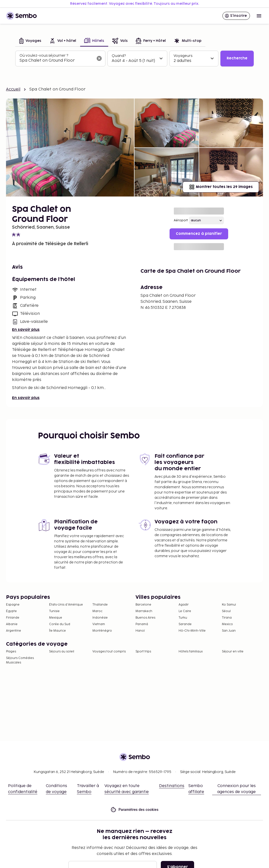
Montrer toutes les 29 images (221, 187)
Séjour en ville (233, 652)
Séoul (226, 611)
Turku (183, 618)
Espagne (13, 605)
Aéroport (181, 220)
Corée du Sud (60, 624)
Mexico (227, 624)
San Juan (229, 631)
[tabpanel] (134, 59)
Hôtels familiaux (191, 652)
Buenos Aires (145, 618)
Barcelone (143, 605)
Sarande (185, 624)
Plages (11, 652)
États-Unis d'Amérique (66, 605)
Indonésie (100, 618)
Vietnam (99, 624)
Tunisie (54, 611)
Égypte (11, 611)
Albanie (12, 624)
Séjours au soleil (62, 652)
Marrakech (144, 611)
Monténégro (102, 631)
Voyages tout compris (109, 652)
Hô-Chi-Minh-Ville (192, 631)
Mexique (56, 618)
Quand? (119, 56)
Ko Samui (229, 605)
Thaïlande (100, 605)
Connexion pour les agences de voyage (236, 789)
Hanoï (140, 631)
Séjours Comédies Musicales (20, 660)
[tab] (30, 41)
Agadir (184, 605)
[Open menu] (259, 16)
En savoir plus (26, 330)
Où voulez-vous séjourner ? (44, 56)
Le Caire (185, 611)
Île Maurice (57, 631)
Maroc (97, 611)
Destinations (172, 786)
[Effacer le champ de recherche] (99, 58)
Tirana (227, 618)
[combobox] (56, 61)
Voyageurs (183, 56)
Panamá (142, 624)
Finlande (13, 618)
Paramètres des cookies (134, 810)
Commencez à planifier (199, 234)
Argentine (14, 631)
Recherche (237, 58)
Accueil (13, 89)
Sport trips (143, 652)
